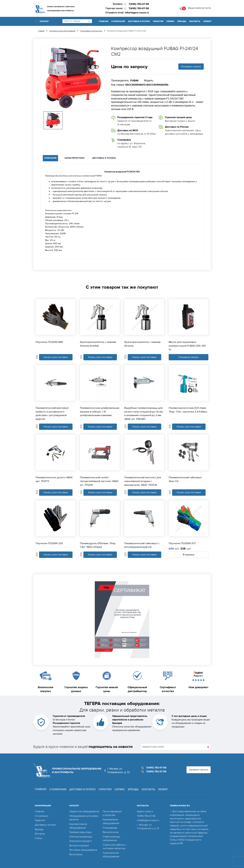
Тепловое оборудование (83, 849)
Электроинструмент (80, 840)
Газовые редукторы (80, 832)
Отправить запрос (191, 67)
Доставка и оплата (139, 21)
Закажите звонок (199, 770)
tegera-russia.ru (145, 812)
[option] (73, 78)
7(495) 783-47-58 (139, 4)
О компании (118, 21)
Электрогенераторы (81, 836)
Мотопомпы (76, 853)
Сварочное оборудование (84, 812)
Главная (103, 21)
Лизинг (207, 21)
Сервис (170, 21)
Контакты (195, 21)
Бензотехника (111, 832)
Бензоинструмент (79, 845)
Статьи (39, 838)
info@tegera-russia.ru (137, 13)
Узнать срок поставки (56, 357)
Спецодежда (110, 827)
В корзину (189, 555)
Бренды (182, 21)
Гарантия (158, 21)
